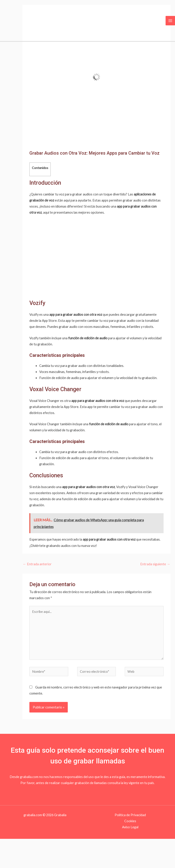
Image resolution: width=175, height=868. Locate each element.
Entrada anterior (37, 564)
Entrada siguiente (155, 564)
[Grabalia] (14, 20)
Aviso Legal (130, 827)
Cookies (130, 821)
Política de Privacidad (130, 815)
